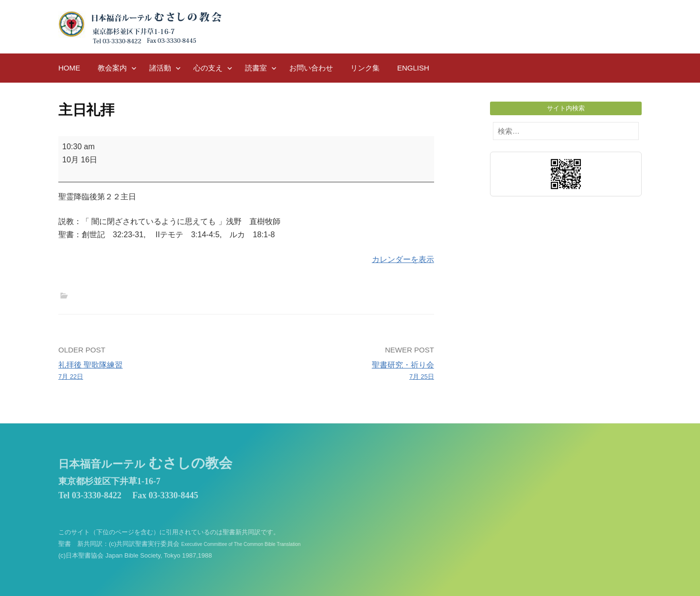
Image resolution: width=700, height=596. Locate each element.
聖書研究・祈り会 (344, 371)
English (413, 68)
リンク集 (365, 68)
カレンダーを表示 (403, 259)
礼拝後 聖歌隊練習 (149, 371)
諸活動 (160, 68)
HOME (69, 68)
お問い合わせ (311, 68)
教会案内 (112, 68)
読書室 (256, 68)
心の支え (208, 68)
